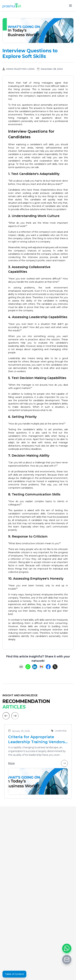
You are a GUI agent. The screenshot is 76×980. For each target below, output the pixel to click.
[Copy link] (21, 667)
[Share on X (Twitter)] (55, 667)
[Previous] (6, 716)
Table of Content (14, 974)
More (38, 763)
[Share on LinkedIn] (35, 667)
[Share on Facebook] (48, 667)
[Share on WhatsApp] (28, 667)
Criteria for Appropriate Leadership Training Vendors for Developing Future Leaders (38, 740)
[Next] (15, 716)
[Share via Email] (41, 667)
